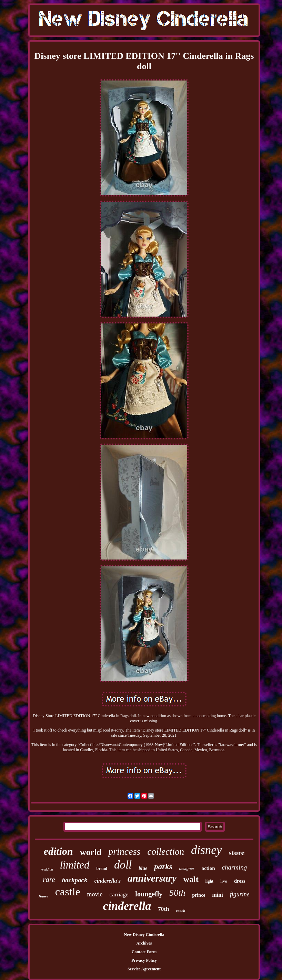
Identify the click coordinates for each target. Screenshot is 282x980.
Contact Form (144, 952)
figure (43, 896)
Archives (144, 943)
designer (187, 868)
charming (235, 867)
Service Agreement (144, 969)
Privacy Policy (144, 960)
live (224, 881)
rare (49, 880)
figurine (240, 894)
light (209, 881)
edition (58, 851)
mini (218, 895)
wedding (47, 869)
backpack (75, 880)
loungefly (149, 894)
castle (68, 892)
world (91, 852)
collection (165, 852)
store (236, 853)
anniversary (152, 878)
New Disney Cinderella (144, 935)
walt (191, 879)
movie (95, 894)
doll (123, 865)
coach (180, 910)
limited (74, 865)
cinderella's (108, 881)
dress (240, 881)
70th (163, 909)
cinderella (127, 906)
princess (124, 851)
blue (143, 868)
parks (163, 867)
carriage (119, 894)
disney (206, 850)
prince (199, 895)
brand (102, 869)
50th (177, 893)
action (208, 868)
